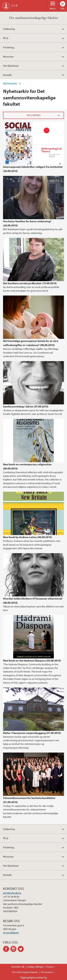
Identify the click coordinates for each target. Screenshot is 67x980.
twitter (21, 949)
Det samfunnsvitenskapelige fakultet (33, 18)
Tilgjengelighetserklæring (33, 977)
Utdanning (9, 29)
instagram (14, 949)
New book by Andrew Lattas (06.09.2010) (28, 537)
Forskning (8, 47)
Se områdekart (11, 933)
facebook (7, 949)
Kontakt (7, 75)
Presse (50, 967)
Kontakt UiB (18, 967)
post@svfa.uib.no (12, 893)
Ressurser (8, 56)
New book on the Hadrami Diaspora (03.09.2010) (32, 660)
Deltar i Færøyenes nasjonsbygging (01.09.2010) (32, 733)
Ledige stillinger (35, 967)
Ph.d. (6, 38)
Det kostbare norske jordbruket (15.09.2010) (30, 283)
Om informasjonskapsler (25, 972)
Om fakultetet (11, 66)
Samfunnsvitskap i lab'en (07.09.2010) (26, 406)
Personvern (47, 972)
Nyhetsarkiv (10, 83)
